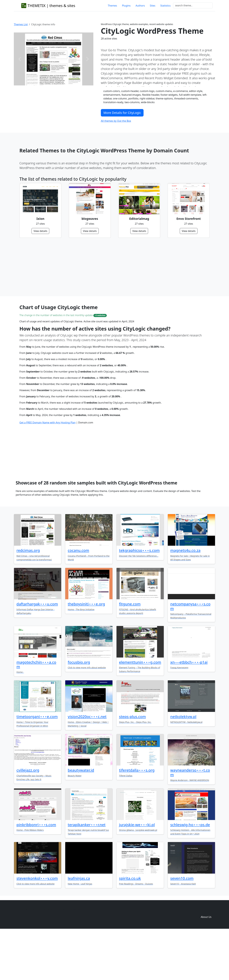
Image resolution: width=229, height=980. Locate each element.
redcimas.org (28, 598)
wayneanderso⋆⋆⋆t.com (190, 820)
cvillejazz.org (28, 818)
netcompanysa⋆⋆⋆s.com (190, 654)
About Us (206, 964)
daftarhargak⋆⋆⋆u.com (37, 651)
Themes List (21, 24)
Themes (112, 6)
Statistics (165, 6)
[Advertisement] (113, 267)
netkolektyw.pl (183, 764)
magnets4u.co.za (185, 598)
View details (40, 231)
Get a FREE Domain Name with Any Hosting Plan (47, 470)
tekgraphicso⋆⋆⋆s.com (139, 598)
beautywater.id (81, 818)
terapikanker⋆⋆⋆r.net (87, 872)
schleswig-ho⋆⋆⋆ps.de (190, 872)
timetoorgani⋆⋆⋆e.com (37, 764)
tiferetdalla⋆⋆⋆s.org (137, 818)
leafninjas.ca (79, 926)
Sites (152, 6)
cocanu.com (78, 598)
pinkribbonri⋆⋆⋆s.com (36, 872)
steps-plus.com (132, 764)
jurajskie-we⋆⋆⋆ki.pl (137, 872)
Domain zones (206, 958)
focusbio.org (79, 710)
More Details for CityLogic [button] (122, 113)
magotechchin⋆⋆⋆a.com (36, 712)
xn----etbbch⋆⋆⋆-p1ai (189, 710)
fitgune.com (130, 651)
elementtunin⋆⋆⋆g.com (140, 710)
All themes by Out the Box (116, 121)
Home (160, 958)
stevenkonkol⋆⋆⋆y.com (37, 926)
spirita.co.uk (130, 926)
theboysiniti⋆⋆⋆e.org (86, 651)
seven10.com (182, 926)
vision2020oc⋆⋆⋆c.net (87, 764)
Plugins (126, 6)
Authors (140, 6)
